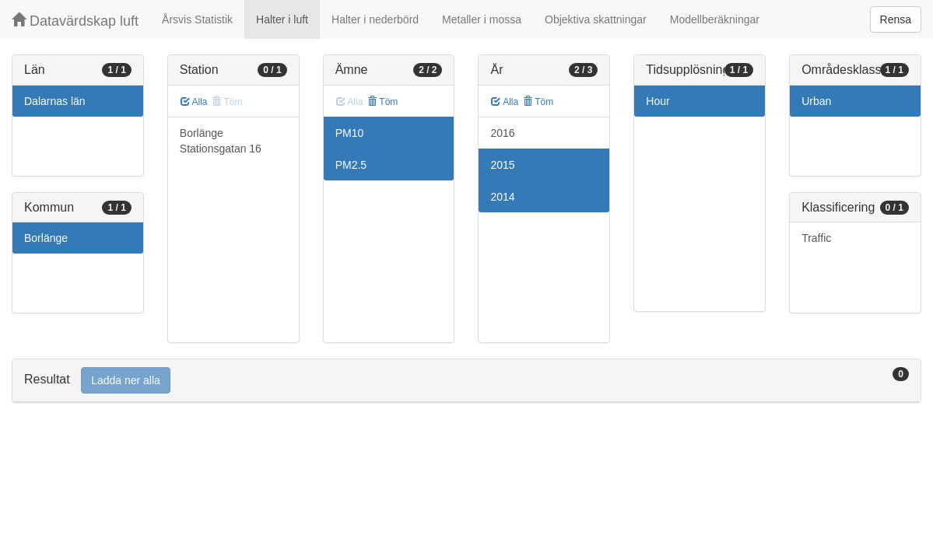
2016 (502, 133)
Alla (194, 102)
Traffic (816, 238)
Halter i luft (282, 19)
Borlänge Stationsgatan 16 (221, 141)
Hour (658, 101)
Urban (816, 101)
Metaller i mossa (482, 19)
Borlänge (46, 238)
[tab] (466, 381)
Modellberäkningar (715, 19)
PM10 (350, 133)
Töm (382, 102)
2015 (502, 165)
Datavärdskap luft (75, 21)
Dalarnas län (55, 101)
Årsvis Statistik (197, 19)
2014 (502, 197)
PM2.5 (351, 165)
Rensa (896, 19)
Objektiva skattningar (596, 19)
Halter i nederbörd (375, 19)
